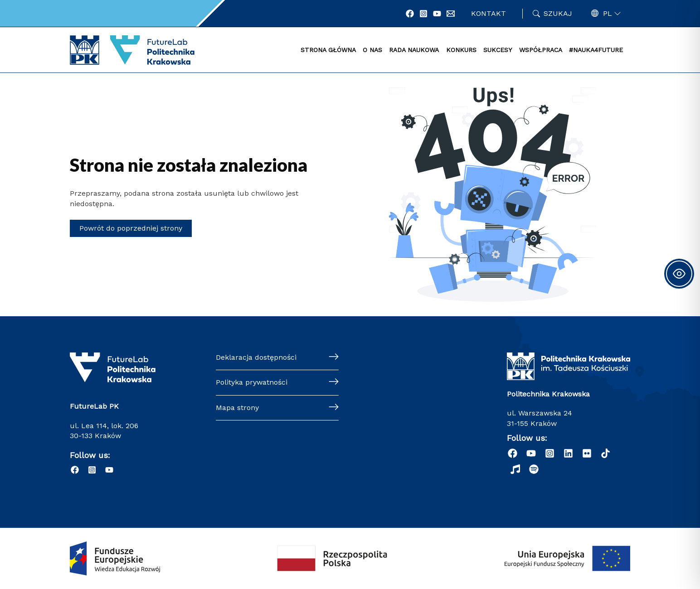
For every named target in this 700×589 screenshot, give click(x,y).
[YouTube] (437, 14)
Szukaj (558, 13)
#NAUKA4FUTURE (596, 50)
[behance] (587, 453)
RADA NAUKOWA (414, 50)
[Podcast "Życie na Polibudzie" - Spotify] (534, 469)
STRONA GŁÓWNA (328, 50)
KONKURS (461, 50)
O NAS (372, 50)
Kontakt (489, 13)
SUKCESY (498, 50)
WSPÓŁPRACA (541, 50)
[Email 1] (451, 14)
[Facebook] (410, 14)
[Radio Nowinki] (515, 469)
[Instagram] (423, 14)
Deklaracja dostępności (256, 357)
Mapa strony (237, 408)
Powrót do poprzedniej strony (131, 228)
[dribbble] (605, 453)
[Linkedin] (568, 453)
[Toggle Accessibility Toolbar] (679, 274)
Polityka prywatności (252, 382)
